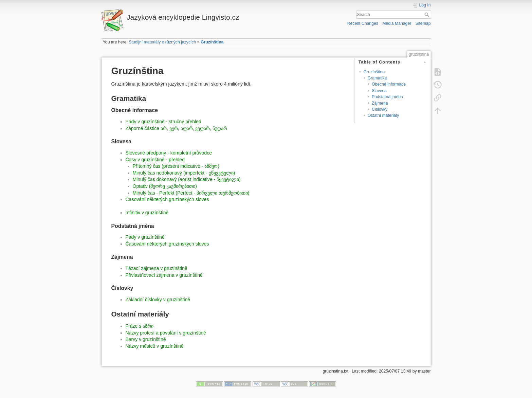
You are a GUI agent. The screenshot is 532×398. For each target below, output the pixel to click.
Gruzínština (212, 42)
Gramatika (377, 78)
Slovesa (379, 91)
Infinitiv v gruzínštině (147, 213)
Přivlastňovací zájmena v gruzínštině (164, 275)
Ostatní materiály (383, 115)
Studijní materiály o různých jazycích (162, 42)
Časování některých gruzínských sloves (167, 199)
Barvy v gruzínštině (146, 339)
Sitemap (423, 23)
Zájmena (380, 103)
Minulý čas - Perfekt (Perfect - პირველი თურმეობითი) (191, 193)
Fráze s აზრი (140, 326)
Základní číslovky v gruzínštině (158, 300)
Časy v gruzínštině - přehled (155, 160)
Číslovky (380, 109)
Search (428, 15)
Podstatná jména (387, 97)
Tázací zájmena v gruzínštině (157, 268)
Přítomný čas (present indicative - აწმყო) (176, 166)
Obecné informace (389, 84)
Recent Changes (363, 23)
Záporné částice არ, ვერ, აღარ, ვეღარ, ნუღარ (177, 128)
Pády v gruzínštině (145, 237)
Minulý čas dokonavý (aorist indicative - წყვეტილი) (187, 179)
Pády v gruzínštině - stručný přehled (163, 122)
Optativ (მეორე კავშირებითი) (165, 186)
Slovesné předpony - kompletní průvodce (169, 153)
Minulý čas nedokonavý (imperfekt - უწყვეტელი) (184, 173)
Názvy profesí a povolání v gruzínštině (166, 333)
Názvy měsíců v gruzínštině (155, 346)
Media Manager (397, 23)
